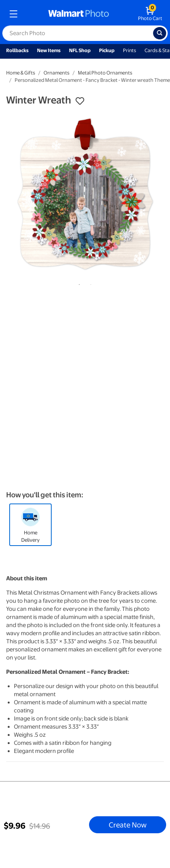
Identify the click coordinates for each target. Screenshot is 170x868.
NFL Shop (80, 50)
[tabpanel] (85, 194)
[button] (80, 101)
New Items (49, 50)
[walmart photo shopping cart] (150, 14)
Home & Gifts (21, 73)
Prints (130, 50)
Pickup (107, 50)
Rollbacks (17, 50)
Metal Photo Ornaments (105, 73)
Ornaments (56, 73)
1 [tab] (78, 283)
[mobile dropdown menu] (13, 14)
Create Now (128, 825)
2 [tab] (89, 283)
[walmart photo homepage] (79, 14)
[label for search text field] (78, 33)
